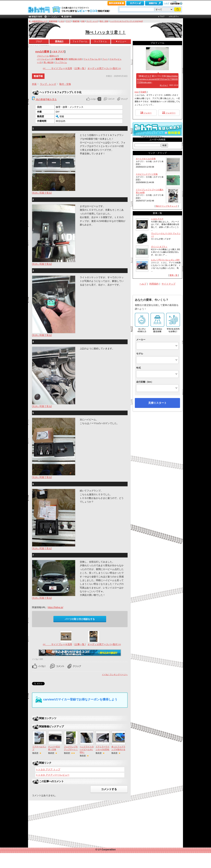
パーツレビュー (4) (45, 59)
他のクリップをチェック (167, 206)
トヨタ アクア (58, 52)
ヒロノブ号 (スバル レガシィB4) (165, 260)
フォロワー (169, 113)
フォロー (146, 113)
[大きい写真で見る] (42, 193)
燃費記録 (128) (75, 59)
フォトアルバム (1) (92, 59)
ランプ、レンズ (92, 21)
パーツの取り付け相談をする (80, 619)
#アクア (148, 76)
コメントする (109, 789)
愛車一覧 (174, 275)
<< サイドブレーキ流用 (57, 68)
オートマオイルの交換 (146, 159)
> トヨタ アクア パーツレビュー (53, 775)
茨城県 (143, 92)
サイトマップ (168, 284)
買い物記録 (48, 62)
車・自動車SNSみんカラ (38, 21)
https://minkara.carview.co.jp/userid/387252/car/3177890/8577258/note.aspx (157, 79)
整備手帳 (76, 21)
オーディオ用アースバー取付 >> (104, 68)
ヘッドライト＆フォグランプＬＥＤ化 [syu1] (126, 21)
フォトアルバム (80, 41)
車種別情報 (53, 21)
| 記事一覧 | (80, 68)
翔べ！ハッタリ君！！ (106, 32)
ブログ (39, 41)
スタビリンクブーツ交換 (147, 174)
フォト (105, 59)
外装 (83, 21)
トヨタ (61, 21)
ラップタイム (100, 41)
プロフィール (43, 56)
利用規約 (154, 284)
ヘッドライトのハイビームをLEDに (87, 749)
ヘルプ (167, 3)
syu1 (137, 92)
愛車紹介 (59, 41)
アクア (68, 21)
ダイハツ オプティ (159, 247)
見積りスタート (157, 403)
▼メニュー (121, 41)
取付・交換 (104, 21)
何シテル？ (164, 85)
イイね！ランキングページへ (115, 675)
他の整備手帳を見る (44, 99)
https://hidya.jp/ (55, 607)
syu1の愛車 (42, 52)
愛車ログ (54, 56)
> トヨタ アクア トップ (48, 769)
